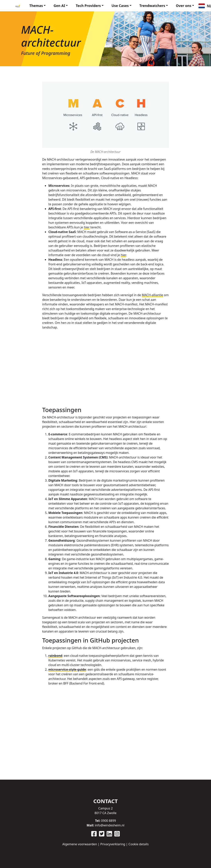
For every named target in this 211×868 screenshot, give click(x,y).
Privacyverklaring (113, 844)
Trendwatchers (152, 6)
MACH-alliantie (152, 295)
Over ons (183, 6)
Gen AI (59, 6)
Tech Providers (88, 6)
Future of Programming (46, 53)
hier (87, 227)
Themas (36, 6)
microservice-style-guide (67, 669)
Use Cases (120, 6)
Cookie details (139, 844)
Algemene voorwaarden (80, 844)
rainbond (55, 656)
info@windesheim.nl (110, 825)
